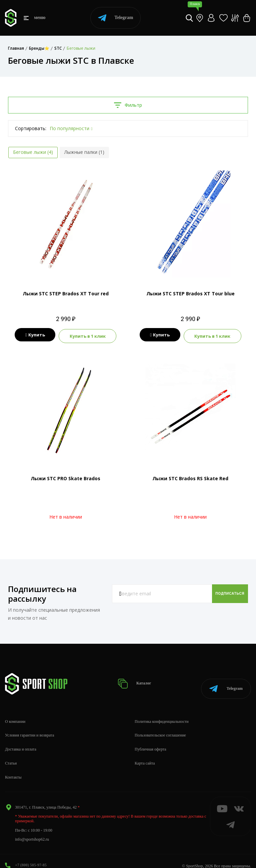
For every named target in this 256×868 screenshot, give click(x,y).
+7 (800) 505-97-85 (31, 855)
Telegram (115, 18)
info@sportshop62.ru (32, 829)
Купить (32, 335)
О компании (15, 711)
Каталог (142, 678)
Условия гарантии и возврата (29, 726)
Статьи (11, 753)
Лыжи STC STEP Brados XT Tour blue (190, 294)
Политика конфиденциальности (162, 711)
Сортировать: (31, 128)
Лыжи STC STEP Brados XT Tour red (66, 294)
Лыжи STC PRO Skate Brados (65, 477)
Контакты (13, 767)
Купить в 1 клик (90, 335)
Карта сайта (145, 753)
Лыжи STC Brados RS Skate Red (190, 477)
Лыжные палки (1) (84, 152)
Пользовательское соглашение (160, 726)
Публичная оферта (150, 739)
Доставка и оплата (21, 739)
